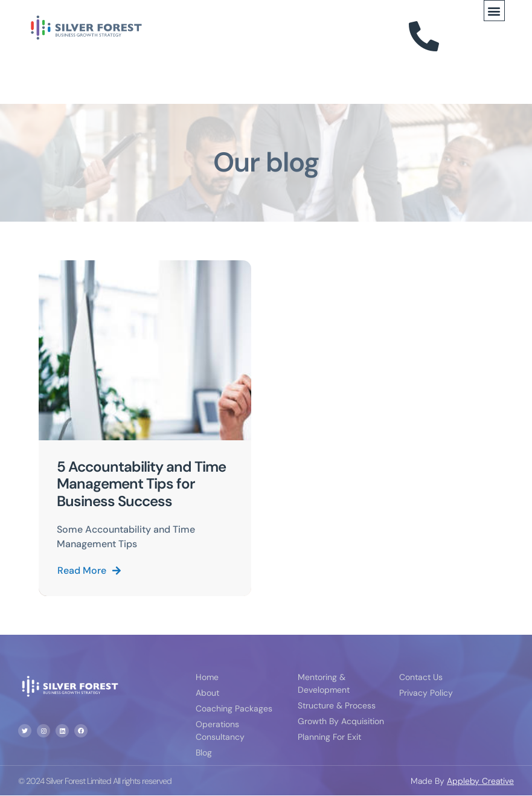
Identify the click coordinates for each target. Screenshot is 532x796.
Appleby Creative (480, 781)
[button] (494, 11)
